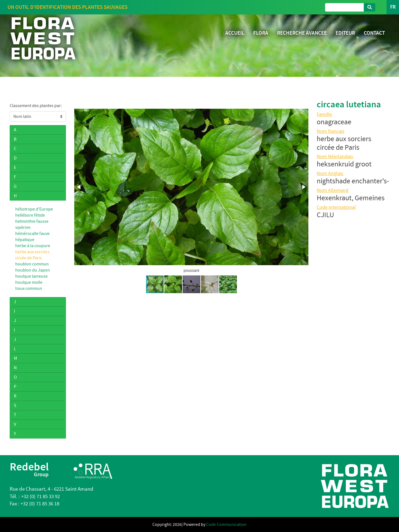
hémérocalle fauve (32, 234)
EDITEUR (345, 33)
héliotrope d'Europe (34, 209)
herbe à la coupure (33, 246)
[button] (79, 187)
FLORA (261, 33)
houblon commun (32, 264)
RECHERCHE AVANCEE (302, 33)
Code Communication (226, 525)
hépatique (25, 240)
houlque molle (29, 282)
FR (393, 7)
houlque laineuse (31, 276)
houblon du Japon (33, 270)
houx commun (29, 288)
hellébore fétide (30, 215)
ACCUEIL (235, 33)
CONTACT (374, 33)
